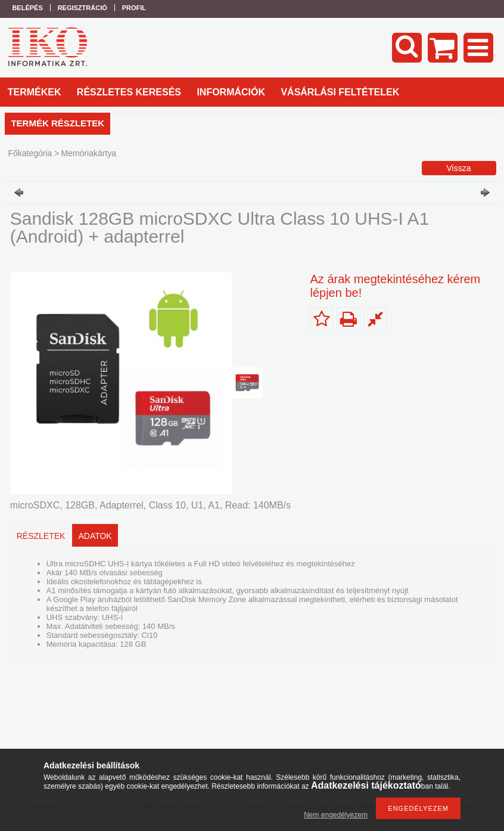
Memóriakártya (88, 153)
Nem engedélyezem (336, 815)
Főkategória (30, 153)
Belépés (27, 8)
